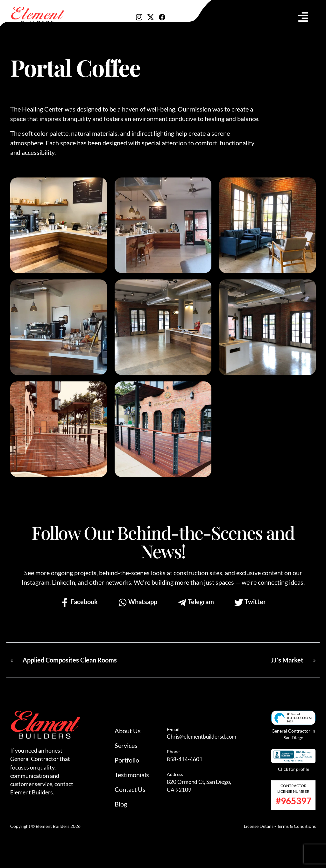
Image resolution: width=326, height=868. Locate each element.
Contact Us (130, 789)
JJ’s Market (287, 660)
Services (126, 745)
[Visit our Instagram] (139, 16)
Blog (121, 804)
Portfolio (127, 760)
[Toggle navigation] (303, 17)
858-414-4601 (185, 759)
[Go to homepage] (37, 16)
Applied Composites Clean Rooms (70, 660)
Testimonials (132, 775)
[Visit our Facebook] (162, 16)
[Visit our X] (151, 16)
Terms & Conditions (296, 826)
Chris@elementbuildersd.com (202, 737)
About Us (128, 731)
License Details (259, 826)
